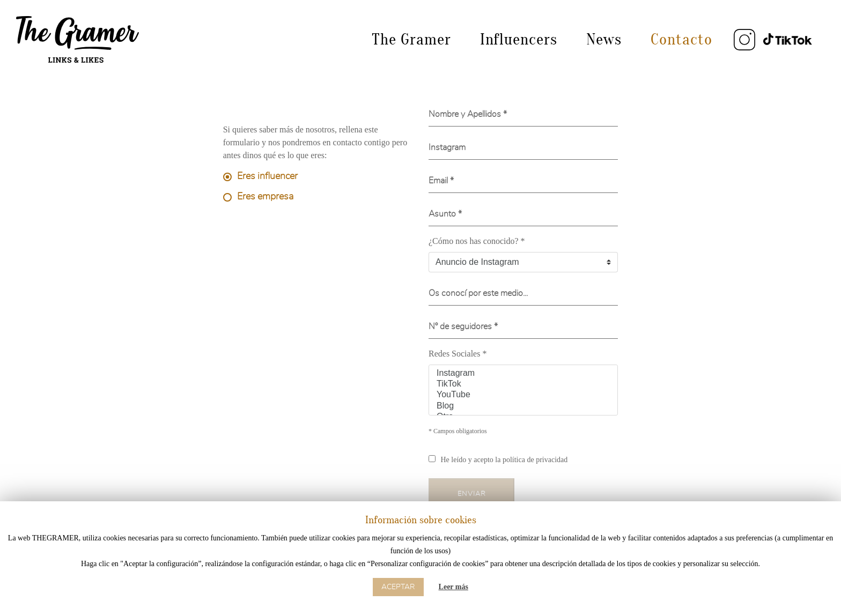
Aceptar (398, 587)
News (604, 39)
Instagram (523, 374)
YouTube (523, 395)
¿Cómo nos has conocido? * (477, 241)
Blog (523, 406)
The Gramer (411, 39)
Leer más (453, 587)
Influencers (519, 39)
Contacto (681, 39)
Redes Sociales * (458, 354)
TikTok (523, 384)
